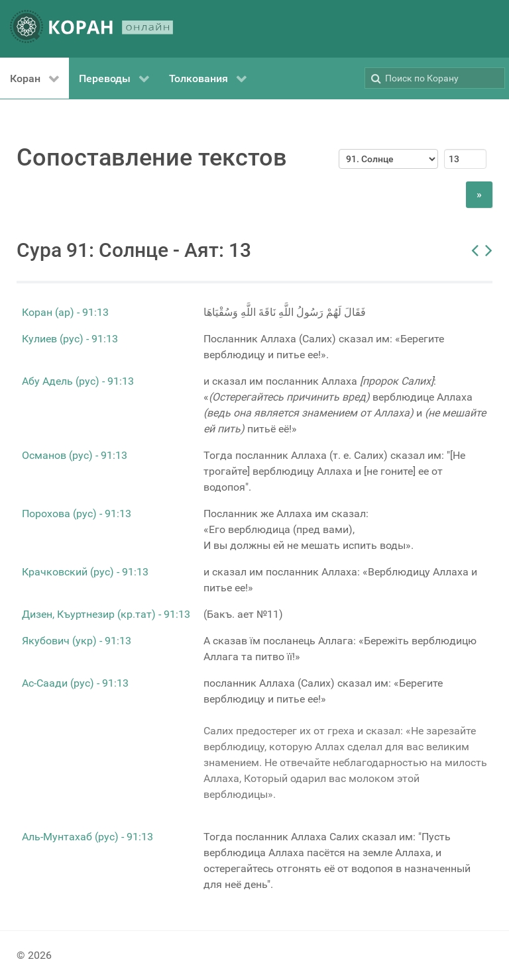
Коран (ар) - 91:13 (65, 312)
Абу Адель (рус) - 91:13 (78, 381)
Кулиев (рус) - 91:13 (70, 339)
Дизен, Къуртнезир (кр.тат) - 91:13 (106, 614)
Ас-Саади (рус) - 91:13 (75, 683)
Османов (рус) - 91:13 (75, 455)
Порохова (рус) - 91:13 (77, 514)
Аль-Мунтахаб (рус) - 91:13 (87, 837)
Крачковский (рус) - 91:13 (85, 572)
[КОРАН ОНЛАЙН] (91, 29)
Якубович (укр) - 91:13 (77, 641)
